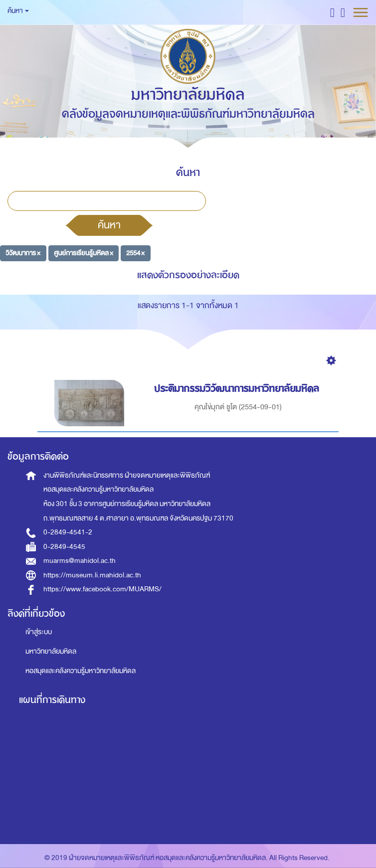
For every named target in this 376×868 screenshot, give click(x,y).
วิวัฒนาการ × (23, 253)
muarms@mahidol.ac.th (80, 561)
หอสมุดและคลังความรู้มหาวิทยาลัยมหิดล (81, 671)
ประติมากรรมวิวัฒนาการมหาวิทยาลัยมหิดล (238, 389)
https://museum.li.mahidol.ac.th (92, 575)
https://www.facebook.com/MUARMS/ (102, 589)
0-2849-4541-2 (68, 532)
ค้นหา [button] (18, 11)
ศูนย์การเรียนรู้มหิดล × (84, 253)
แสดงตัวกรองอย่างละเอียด (188, 275)
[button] (332, 12)
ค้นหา (109, 225)
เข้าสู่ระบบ (39, 632)
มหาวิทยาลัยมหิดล (51, 651)
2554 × (135, 253)
